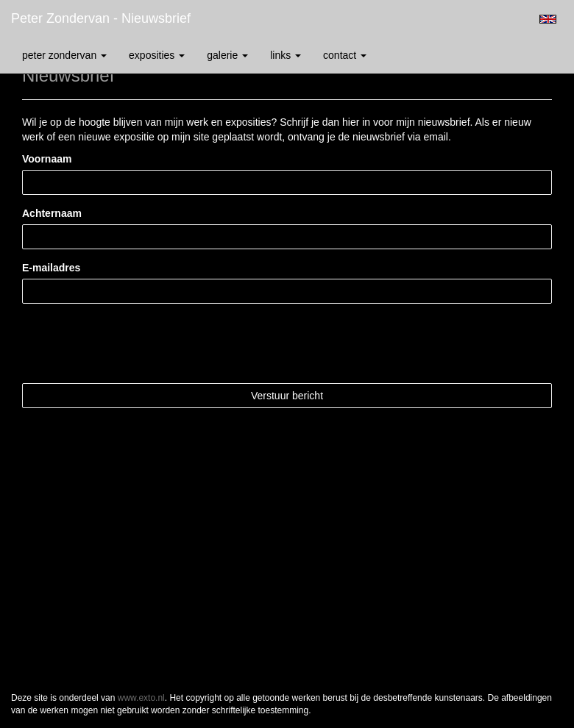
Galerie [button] (227, 55)
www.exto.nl (141, 698)
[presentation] (134, 343)
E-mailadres (51, 268)
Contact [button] (345, 55)
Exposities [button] (157, 55)
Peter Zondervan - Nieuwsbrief (101, 18)
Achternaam (52, 213)
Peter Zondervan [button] (64, 55)
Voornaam (47, 159)
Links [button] (286, 55)
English (548, 19)
